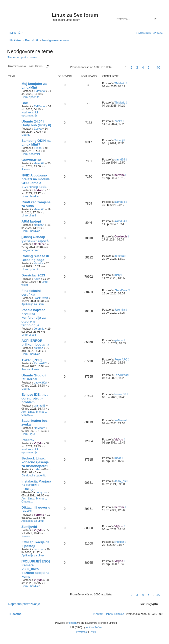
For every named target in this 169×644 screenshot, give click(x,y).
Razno (26, 169)
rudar (37, 469)
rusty (37, 279)
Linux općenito (30, 97)
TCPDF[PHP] (32, 360)
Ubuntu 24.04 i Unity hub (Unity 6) (36, 123)
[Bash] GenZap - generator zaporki (35, 239)
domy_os (41, 492)
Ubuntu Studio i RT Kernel (34, 377)
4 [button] (143, 67)
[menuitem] (21, 33)
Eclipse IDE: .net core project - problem (34, 398)
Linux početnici (31, 154)
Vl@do (38, 443)
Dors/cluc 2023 (33, 275)
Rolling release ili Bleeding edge (35, 258)
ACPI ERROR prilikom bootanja (35, 343)
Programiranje (30, 250)
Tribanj (38, 148)
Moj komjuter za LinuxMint (34, 86)
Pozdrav (28, 440)
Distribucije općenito (34, 475)
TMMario (39, 91)
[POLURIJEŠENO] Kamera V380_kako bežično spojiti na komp (36, 569)
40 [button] (158, 67)
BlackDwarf (41, 298)
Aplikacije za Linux (33, 304)
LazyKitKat (41, 383)
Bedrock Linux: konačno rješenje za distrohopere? (35, 462)
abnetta (39, 263)
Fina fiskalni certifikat (31, 293)
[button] (118, 67)
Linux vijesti (29, 215)
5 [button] (149, 67)
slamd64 (39, 163)
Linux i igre (28, 434)
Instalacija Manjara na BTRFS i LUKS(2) (36, 485)
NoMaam (40, 428)
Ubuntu (26, 135)
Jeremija (39, 329)
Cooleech (40, 244)
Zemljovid (29, 527)
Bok (25, 103)
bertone (39, 190)
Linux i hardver (31, 196)
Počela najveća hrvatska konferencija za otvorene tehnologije (33, 318)
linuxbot (39, 549)
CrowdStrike (31, 160)
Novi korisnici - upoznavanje (31, 114)
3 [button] (137, 67)
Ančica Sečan (94, 627)
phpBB (73, 623)
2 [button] (131, 67)
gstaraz (38, 348)
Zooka (38, 129)
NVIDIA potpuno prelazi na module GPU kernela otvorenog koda (35, 181)
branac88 (40, 406)
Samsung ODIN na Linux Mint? (36, 143)
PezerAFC (40, 363)
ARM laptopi (31, 221)
